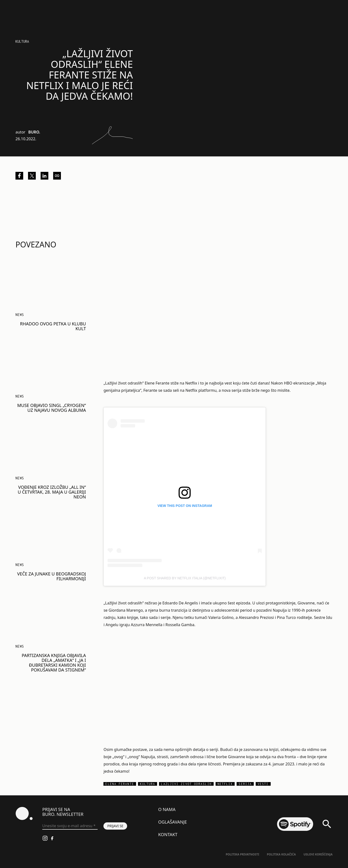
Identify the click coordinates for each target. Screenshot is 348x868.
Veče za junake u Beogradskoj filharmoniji (52, 576)
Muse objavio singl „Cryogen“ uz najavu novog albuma (51, 408)
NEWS (20, 315)
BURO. (34, 132)
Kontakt (168, 834)
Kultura (22, 41)
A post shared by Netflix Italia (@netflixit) (185, 578)
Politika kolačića (281, 854)
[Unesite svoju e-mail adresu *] (70, 826)
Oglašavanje (172, 822)
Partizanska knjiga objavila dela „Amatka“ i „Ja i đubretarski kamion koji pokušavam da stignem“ (54, 663)
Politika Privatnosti (242, 854)
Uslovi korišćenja (318, 854)
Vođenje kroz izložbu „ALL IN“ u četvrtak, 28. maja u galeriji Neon (52, 492)
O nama (167, 809)
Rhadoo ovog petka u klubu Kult (53, 326)
